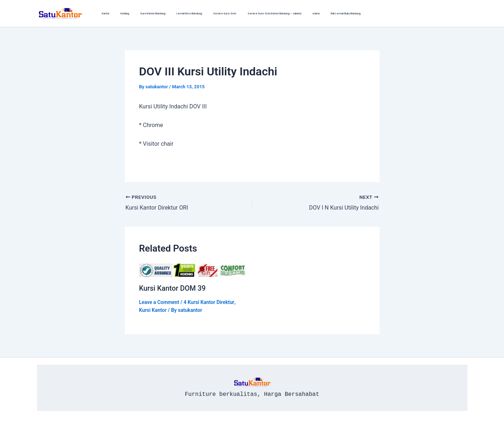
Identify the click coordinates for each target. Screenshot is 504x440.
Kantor (103, 13)
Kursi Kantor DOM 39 (173, 288)
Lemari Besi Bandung (168, 13)
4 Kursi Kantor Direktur (209, 301)
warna (276, 13)
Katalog (116, 13)
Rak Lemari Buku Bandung (299, 13)
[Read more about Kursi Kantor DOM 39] (194, 270)
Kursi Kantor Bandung (138, 13)
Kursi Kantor (153, 310)
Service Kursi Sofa (197, 13)
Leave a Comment (159, 301)
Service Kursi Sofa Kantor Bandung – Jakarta (240, 13)
